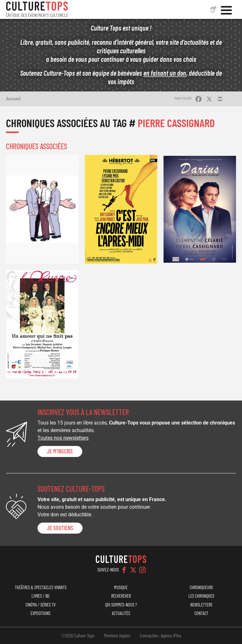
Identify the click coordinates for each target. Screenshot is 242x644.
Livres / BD (40, 596)
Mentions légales (117, 635)
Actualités (121, 613)
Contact (201, 613)
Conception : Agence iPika (160, 635)
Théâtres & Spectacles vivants (41, 587)
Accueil (13, 99)
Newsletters (201, 605)
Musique (121, 587)
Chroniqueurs (201, 587)
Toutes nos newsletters (63, 438)
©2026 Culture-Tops (78, 635)
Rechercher (121, 596)
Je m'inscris (60, 451)
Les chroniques (201, 596)
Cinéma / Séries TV (40, 605)
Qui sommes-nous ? (121, 605)
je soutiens (60, 528)
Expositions (40, 613)
